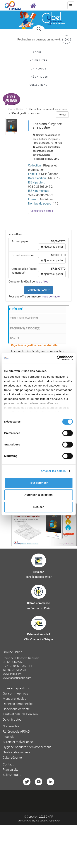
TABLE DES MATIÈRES (24, 318)
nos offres (42, 282)
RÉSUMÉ (17, 309)
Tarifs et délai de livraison (20, 714)
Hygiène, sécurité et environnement (27, 747)
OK (67, 40)
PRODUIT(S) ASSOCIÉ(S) (25, 329)
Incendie (9, 737)
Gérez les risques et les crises (48, 109)
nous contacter (51, 297)
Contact (8, 764)
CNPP (49, 817)
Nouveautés (11, 726)
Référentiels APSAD (16, 732)
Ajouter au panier (52, 247)
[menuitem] (12, 126)
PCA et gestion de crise (25, 113)
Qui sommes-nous (16, 693)
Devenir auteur (13, 720)
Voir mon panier (39, 290)
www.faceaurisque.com (17, 678)
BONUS (14, 338)
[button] (38, 69)
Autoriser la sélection (38, 495)
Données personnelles (18, 704)
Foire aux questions (16, 688)
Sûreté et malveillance (18, 742)
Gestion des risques (16, 752)
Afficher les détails (53, 471)
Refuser (39, 507)
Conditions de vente (16, 709)
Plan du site (11, 770)
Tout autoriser (39, 483)
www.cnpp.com (12, 674)
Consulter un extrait (42, 211)
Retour (62, 115)
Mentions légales (14, 699)
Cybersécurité (12, 758)
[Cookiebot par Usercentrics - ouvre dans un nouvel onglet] (57, 358)
